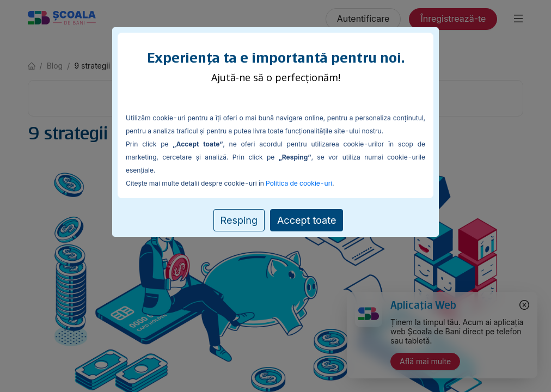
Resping (239, 220)
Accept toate (307, 220)
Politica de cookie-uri (299, 183)
